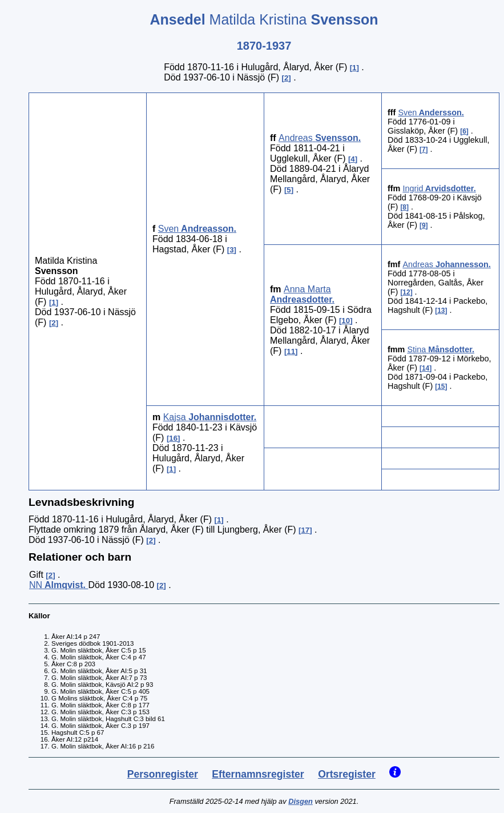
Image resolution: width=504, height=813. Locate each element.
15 (441, 387)
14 (426, 368)
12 (406, 292)
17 (305, 530)
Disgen (301, 801)
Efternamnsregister (258, 774)
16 (173, 438)
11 (291, 351)
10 (346, 321)
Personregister (163, 774)
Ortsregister (347, 774)
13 (441, 311)
